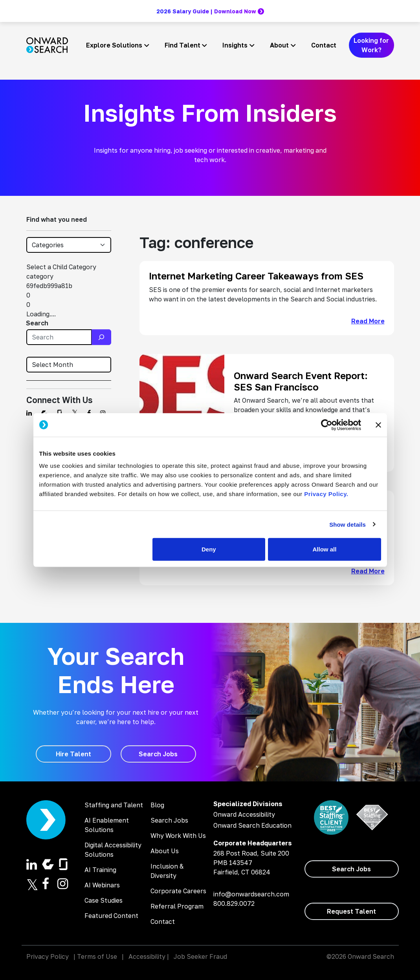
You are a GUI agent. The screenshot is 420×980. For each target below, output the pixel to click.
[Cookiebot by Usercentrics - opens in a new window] (327, 425)
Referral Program (177, 906)
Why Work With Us (178, 836)
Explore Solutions (114, 45)
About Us (165, 851)
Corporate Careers (178, 891)
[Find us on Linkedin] (29, 413)
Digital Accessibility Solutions (113, 850)
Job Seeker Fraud (200, 956)
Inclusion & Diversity (167, 871)
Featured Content (111, 916)
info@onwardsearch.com (251, 894)
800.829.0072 (234, 903)
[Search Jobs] (158, 754)
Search (37, 323)
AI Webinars (102, 885)
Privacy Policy (48, 956)
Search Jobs (169, 820)
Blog (157, 805)
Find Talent (182, 45)
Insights (235, 45)
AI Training (100, 870)
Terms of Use (97, 956)
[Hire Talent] (73, 754)
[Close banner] (378, 425)
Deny (209, 549)
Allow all (325, 549)
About (279, 45)
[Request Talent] (352, 911)
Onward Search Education (252, 825)
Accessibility (147, 956)
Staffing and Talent (114, 805)
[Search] (101, 337)
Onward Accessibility (244, 814)
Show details (348, 524)
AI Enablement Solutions (107, 825)
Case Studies (104, 900)
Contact (324, 45)
